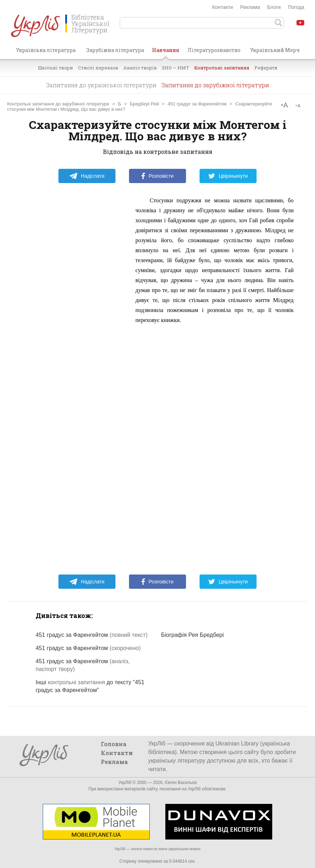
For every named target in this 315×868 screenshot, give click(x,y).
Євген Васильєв (181, 783)
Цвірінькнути (228, 176)
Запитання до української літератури (101, 85)
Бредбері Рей (144, 104)
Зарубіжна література (115, 50)
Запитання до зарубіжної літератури (215, 85)
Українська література (46, 50)
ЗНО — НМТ (175, 68)
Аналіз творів (140, 68)
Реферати (266, 68)
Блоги (274, 7)
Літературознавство (214, 50)
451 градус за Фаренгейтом (197, 104)
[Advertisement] (75, 302)
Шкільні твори (55, 68)
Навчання (166, 53)
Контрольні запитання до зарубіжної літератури (58, 104)
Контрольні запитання (222, 68)
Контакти (222, 7)
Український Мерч (275, 50)
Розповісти (157, 176)
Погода (296, 7)
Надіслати (87, 176)
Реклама (250, 7)
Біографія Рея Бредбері (192, 635)
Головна (114, 744)
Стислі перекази (98, 68)
